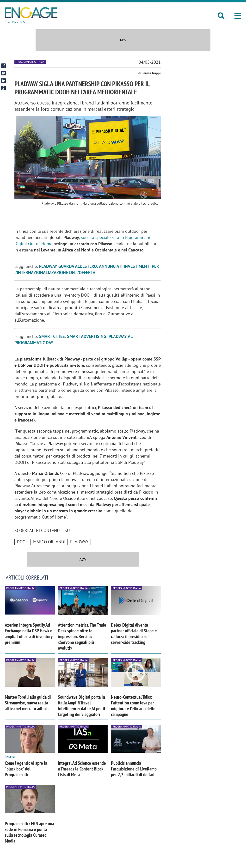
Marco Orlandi (49, 542)
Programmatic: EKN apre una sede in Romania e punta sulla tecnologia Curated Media (29, 832)
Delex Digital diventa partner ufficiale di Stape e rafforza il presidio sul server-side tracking (134, 634)
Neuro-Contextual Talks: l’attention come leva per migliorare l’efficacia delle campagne (133, 706)
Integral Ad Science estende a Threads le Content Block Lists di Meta (82, 769)
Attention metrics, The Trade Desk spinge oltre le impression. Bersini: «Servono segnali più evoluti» (82, 636)
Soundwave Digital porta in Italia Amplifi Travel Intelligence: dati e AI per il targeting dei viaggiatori (82, 706)
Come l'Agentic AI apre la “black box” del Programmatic (26, 769)
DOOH (23, 542)
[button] (238, 16)
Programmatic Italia (30, 62)
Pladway (79, 542)
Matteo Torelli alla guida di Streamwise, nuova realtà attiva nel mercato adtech (28, 703)
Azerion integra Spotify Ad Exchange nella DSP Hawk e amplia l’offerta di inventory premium (29, 634)
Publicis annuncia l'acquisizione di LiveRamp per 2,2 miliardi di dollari (134, 769)
